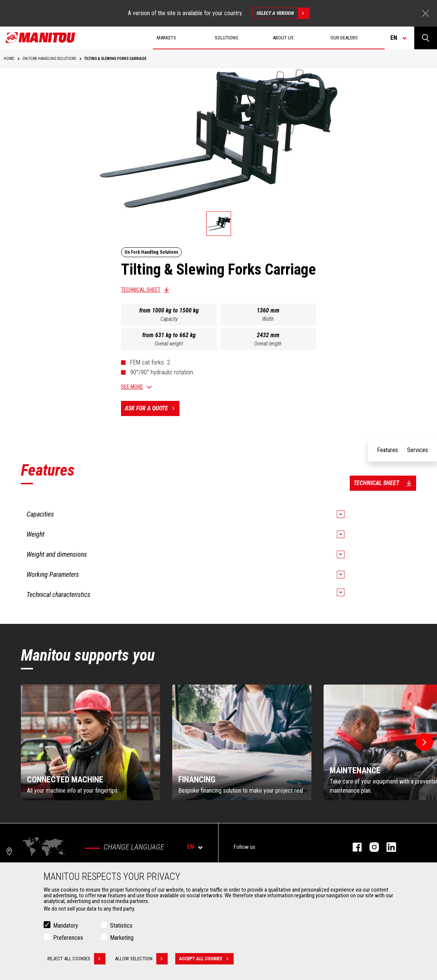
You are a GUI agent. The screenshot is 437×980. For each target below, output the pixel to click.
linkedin (387, 847)
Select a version (283, 13)
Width (268, 319)
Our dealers (344, 38)
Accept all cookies (206, 959)
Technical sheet (141, 290)
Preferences (68, 938)
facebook (353, 847)
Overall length (268, 344)
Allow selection (141, 959)
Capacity (169, 319)
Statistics (121, 926)
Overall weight (169, 344)
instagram (370, 847)
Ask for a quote (152, 408)
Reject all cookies (76, 959)
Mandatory (66, 926)
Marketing (122, 938)
